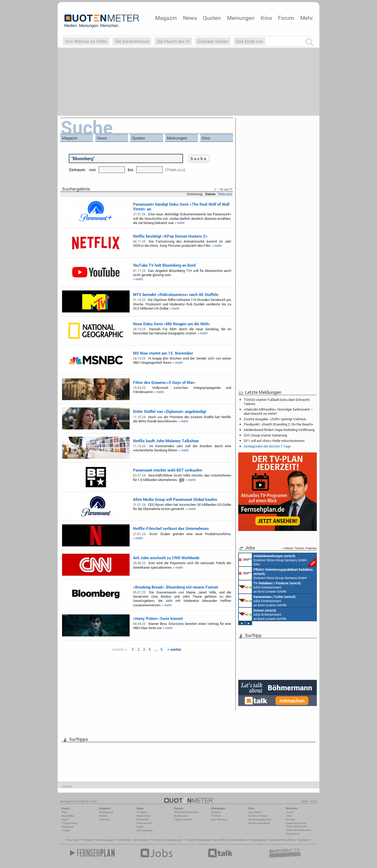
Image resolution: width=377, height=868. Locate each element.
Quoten (212, 18)
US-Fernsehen (145, 830)
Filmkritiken (124, 840)
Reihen (103, 816)
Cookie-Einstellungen (299, 830)
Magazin (166, 18)
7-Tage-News (69, 823)
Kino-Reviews (219, 819)
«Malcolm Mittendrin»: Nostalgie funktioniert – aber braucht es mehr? (278, 411)
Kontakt (290, 819)
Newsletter (68, 816)
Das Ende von (250, 41)
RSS (64, 812)
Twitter (66, 830)
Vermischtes (144, 816)
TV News (156, 840)
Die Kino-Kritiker (258, 816)
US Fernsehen (141, 840)
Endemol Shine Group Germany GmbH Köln (278, 560)
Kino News (73, 840)
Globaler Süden (213, 41)
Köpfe (140, 827)
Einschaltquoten (173, 840)
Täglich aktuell (183, 819)
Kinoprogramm (258, 840)
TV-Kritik (216, 816)
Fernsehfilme (220, 840)
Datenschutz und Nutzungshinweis (296, 825)
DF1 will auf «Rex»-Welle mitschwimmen (274, 441)
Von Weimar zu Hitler (86, 41)
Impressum (293, 834)
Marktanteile (181, 816)
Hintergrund (106, 812)
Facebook (67, 827)
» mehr (180, 223)
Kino (266, 18)
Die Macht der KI (173, 41)
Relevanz (225, 194)
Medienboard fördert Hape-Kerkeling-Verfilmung (279, 430)
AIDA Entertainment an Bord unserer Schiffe (270, 587)
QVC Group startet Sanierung (265, 435)
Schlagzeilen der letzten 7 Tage (267, 446)
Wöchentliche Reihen (186, 812)
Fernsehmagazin (105, 840)
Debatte (216, 812)
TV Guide (190, 840)
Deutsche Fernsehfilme (282, 840)
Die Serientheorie (132, 41)
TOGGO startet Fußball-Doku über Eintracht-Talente (277, 402)
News (190, 18)
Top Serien (304, 840)
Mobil (65, 819)
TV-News (142, 812)
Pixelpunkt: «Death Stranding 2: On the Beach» (278, 424)
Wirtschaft (142, 819)
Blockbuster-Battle (259, 823)
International (144, 823)
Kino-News (255, 812)
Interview (104, 819)
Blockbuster (204, 840)
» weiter (174, 649)
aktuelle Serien (239, 840)
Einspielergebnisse (260, 819)
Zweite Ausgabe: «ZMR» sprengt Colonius (275, 419)
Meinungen (241, 18)
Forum (286, 18)
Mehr (307, 18)
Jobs (289, 816)
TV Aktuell (87, 840)
